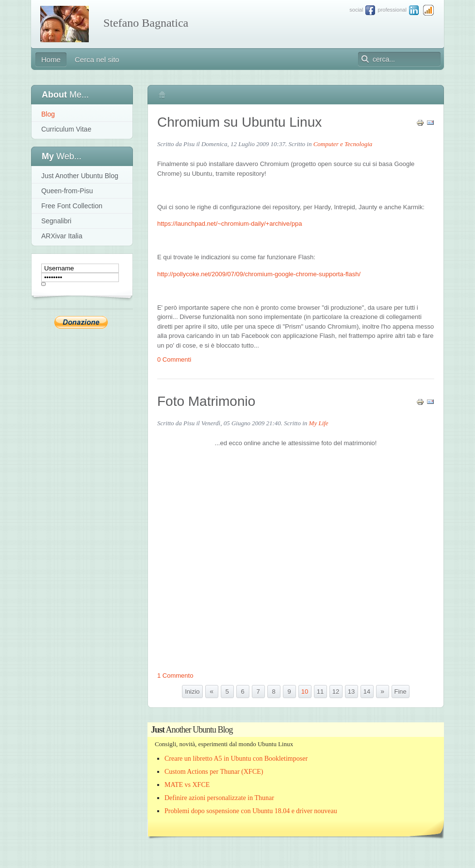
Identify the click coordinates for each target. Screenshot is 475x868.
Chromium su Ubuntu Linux (239, 122)
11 (320, 692)
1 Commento (175, 676)
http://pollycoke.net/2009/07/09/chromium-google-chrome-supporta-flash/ (259, 274)
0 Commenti (174, 359)
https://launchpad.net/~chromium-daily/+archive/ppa (229, 224)
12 (336, 692)
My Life (319, 423)
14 (367, 692)
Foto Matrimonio (206, 401)
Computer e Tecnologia (343, 144)
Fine (401, 692)
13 (351, 692)
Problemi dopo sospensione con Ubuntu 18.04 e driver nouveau (251, 811)
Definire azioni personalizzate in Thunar (219, 798)
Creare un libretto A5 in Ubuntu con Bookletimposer (236, 759)
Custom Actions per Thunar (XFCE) (214, 772)
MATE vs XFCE (187, 785)
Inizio (192, 692)
